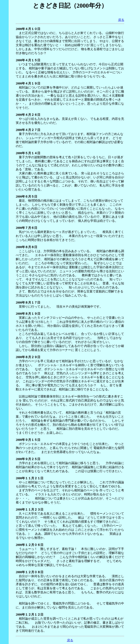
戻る (121, 20)
